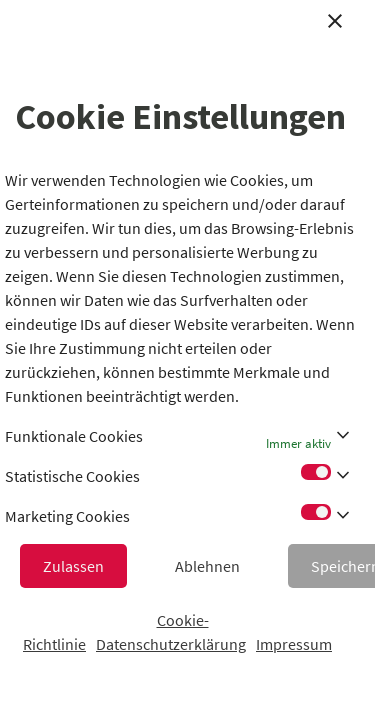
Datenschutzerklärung (171, 644)
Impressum (294, 644)
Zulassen (73, 566)
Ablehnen (207, 566)
